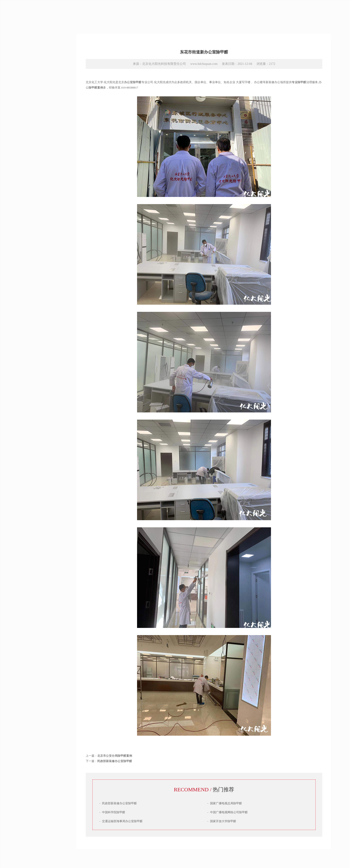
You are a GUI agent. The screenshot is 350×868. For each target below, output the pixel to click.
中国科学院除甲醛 (112, 812)
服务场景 (29, 470)
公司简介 (29, 446)
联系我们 (29, 478)
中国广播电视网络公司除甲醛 (228, 812)
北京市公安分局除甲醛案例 (115, 756)
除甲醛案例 (96, 88)
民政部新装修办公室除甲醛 (115, 761)
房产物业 (142, 15)
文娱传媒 (164, 15)
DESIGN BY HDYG (18, 849)
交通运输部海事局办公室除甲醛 (121, 821)
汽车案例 (252, 15)
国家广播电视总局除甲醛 (225, 803)
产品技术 (29, 454)
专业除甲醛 (299, 82)
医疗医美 (208, 15)
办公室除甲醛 (133, 82)
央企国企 (121, 15)
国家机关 (77, 15)
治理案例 (29, 462)
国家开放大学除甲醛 (222, 821)
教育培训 (186, 15)
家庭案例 (230, 15)
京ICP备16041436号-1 (19, 844)
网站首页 (29, 438)
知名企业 (99, 15)
